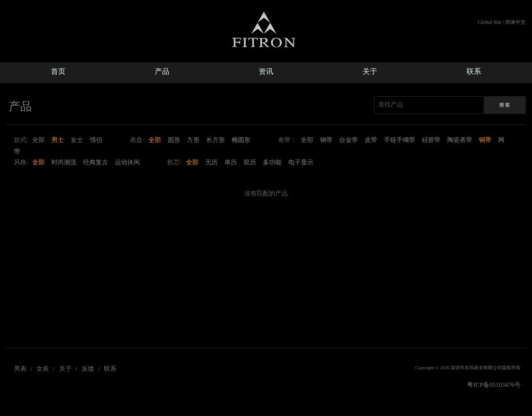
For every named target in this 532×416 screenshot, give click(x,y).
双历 (250, 162)
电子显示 (301, 162)
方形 (193, 140)
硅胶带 (431, 140)
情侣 (96, 140)
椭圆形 (241, 140)
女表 (43, 369)
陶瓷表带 (460, 140)
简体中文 (515, 22)
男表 (20, 369)
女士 (77, 140)
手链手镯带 (400, 140)
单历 (231, 162)
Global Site (490, 22)
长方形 (216, 140)
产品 (162, 71)
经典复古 (96, 162)
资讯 (266, 71)
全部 (38, 140)
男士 (58, 140)
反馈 (88, 369)
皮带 (371, 140)
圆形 (174, 140)
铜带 (485, 140)
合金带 (349, 140)
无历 (211, 162)
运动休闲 (127, 162)
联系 (474, 71)
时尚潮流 (64, 162)
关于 (370, 71)
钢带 (326, 140)
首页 (58, 71)
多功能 (272, 162)
